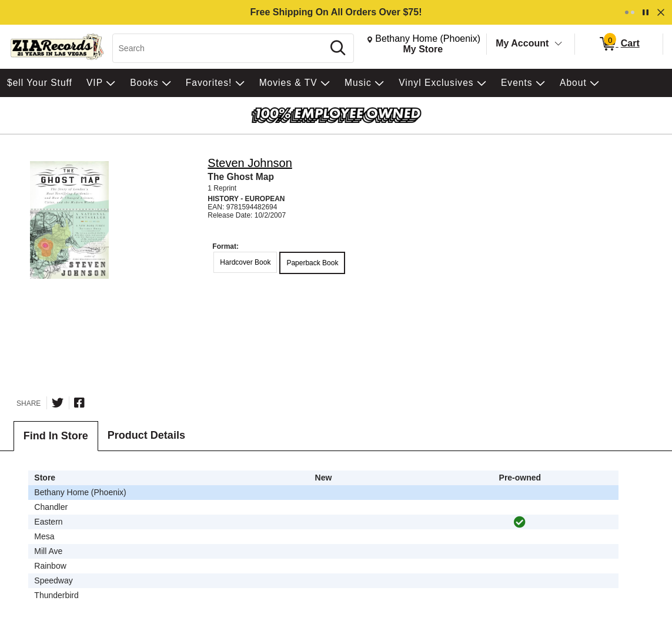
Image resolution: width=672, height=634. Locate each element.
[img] (520, 522)
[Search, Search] (220, 48)
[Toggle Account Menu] (559, 44)
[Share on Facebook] (79, 403)
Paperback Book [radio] (312, 263)
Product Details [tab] (146, 435)
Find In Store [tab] (56, 436)
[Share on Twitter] (58, 403)
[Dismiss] (661, 12)
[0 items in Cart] (619, 44)
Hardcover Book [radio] (245, 262)
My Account (522, 43)
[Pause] (646, 12)
